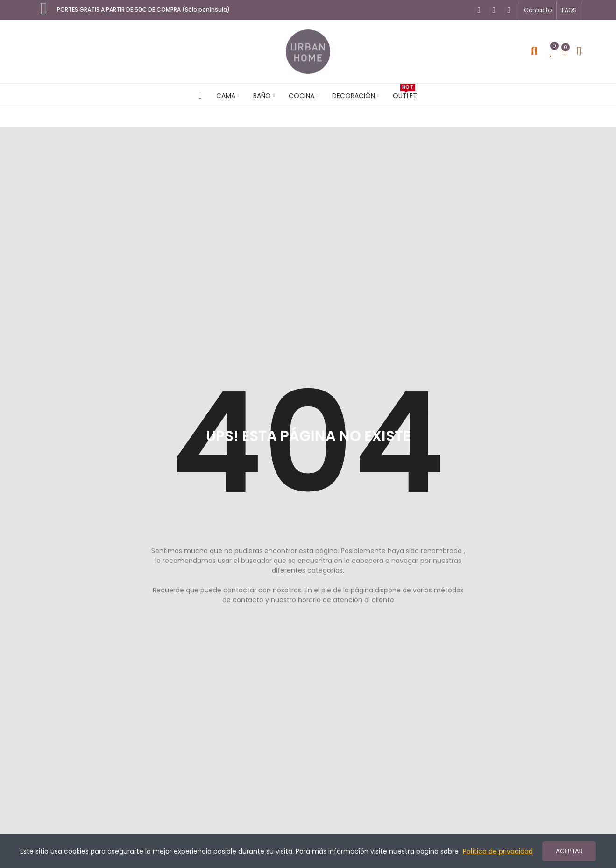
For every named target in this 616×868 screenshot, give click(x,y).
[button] (538, 10)
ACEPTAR (569, 851)
